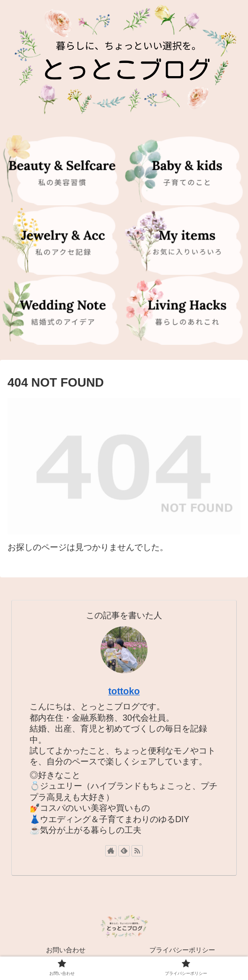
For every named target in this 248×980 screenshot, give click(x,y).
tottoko (124, 691)
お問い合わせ (66, 950)
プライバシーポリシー (182, 950)
